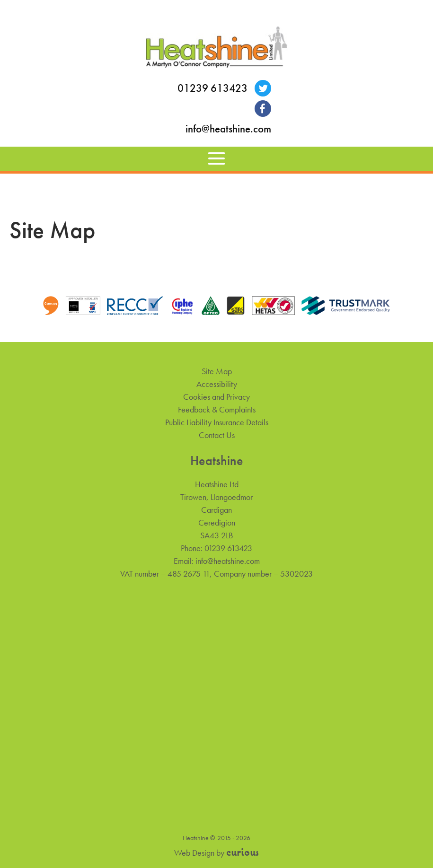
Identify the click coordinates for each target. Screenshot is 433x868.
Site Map (217, 371)
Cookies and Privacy (216, 397)
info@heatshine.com (228, 129)
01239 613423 (212, 88)
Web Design (194, 853)
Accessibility (217, 384)
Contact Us (217, 435)
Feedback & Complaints (217, 409)
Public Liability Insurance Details (217, 422)
